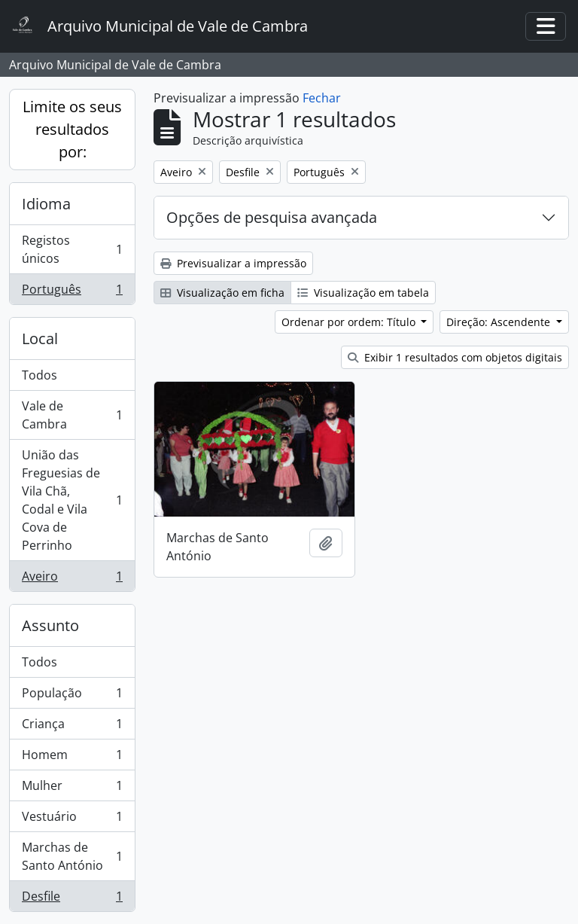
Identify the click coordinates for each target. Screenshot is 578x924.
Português (72, 292)
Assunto (50, 625)
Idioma (46, 204)
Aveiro (72, 579)
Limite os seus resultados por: (72, 129)
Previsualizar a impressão (233, 263)
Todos (40, 375)
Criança (72, 727)
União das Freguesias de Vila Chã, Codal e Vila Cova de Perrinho (72, 500)
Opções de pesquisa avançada (272, 217)
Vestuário (72, 820)
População (72, 696)
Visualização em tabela (363, 293)
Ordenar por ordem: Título (350, 322)
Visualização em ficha (222, 293)
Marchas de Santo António (72, 856)
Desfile (72, 899)
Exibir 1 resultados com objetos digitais (455, 357)
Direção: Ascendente (500, 322)
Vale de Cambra (72, 415)
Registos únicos (72, 249)
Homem (72, 758)
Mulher (72, 789)
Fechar (322, 98)
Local (40, 338)
